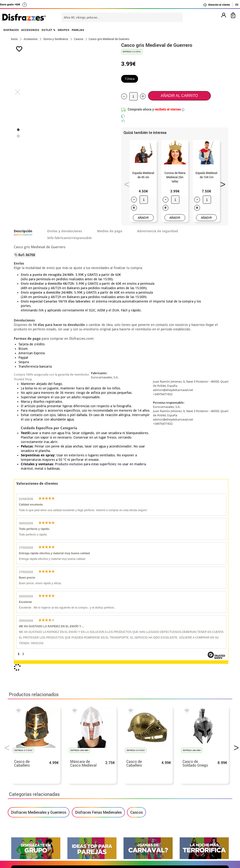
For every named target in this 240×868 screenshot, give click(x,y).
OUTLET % (49, 30)
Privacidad (45, 783)
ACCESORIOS (30, 30)
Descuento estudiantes (33, 766)
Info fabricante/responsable (69, 238)
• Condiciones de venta (30, 778)
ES (237, 5)
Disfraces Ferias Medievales (98, 596)
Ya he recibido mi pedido (186, 772)
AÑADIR (143, 218)
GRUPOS (64, 30)
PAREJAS (78, 30)
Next (221, 183)
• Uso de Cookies (25, 795)
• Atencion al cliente (28, 789)
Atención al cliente (216, 5)
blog (221, 715)
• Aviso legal (22, 783)
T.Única (130, 79)
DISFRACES (11, 30)
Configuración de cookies (35, 800)
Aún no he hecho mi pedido (188, 761)
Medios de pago (110, 231)
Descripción (23, 231)
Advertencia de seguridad (158, 231)
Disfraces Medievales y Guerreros (39, 596)
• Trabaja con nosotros (30, 806)
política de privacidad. (137, 664)
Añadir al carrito (179, 96)
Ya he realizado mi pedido (187, 766)
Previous (125, 183)
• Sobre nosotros (25, 772)
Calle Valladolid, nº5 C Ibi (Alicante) (184, 796)
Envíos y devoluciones (65, 231)
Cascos (136, 596)
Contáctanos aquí (101, 766)
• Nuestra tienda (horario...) (35, 761)
